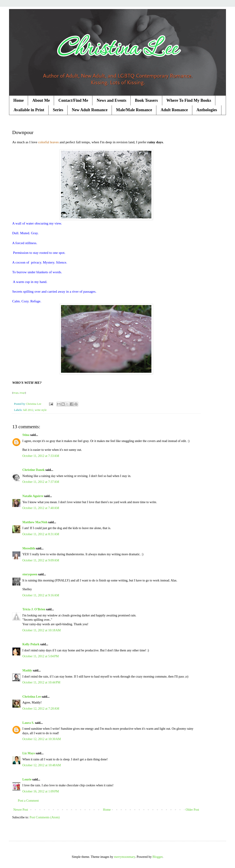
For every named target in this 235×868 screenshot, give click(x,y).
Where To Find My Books (189, 100)
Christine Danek (33, 470)
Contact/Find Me (73, 100)
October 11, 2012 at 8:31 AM (41, 534)
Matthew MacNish (35, 522)
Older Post (193, 810)
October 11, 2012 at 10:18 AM (42, 630)
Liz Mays (29, 753)
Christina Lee (32, 697)
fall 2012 (28, 410)
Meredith (29, 548)
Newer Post (21, 810)
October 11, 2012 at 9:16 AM (41, 595)
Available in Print (29, 110)
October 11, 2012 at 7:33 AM (41, 456)
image (16, 393)
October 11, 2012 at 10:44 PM (41, 682)
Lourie (27, 779)
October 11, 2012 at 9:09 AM (41, 560)
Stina (26, 435)
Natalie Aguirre (33, 496)
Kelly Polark (31, 644)
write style (41, 410)
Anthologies (207, 110)
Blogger (157, 857)
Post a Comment (28, 801)
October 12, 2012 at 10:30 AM (42, 739)
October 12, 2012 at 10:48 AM (42, 765)
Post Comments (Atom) (45, 817)
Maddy (27, 670)
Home (19, 100)
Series (58, 110)
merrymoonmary (125, 857)
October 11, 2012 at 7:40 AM (41, 508)
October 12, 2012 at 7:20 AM (41, 709)
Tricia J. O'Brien (34, 609)
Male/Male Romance (134, 110)
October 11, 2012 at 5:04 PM (41, 656)
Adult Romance (174, 110)
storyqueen (30, 574)
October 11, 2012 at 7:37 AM (41, 482)
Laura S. (28, 723)
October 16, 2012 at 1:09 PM (41, 791)
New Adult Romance (90, 110)
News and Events (112, 100)
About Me (41, 100)
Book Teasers (146, 100)
